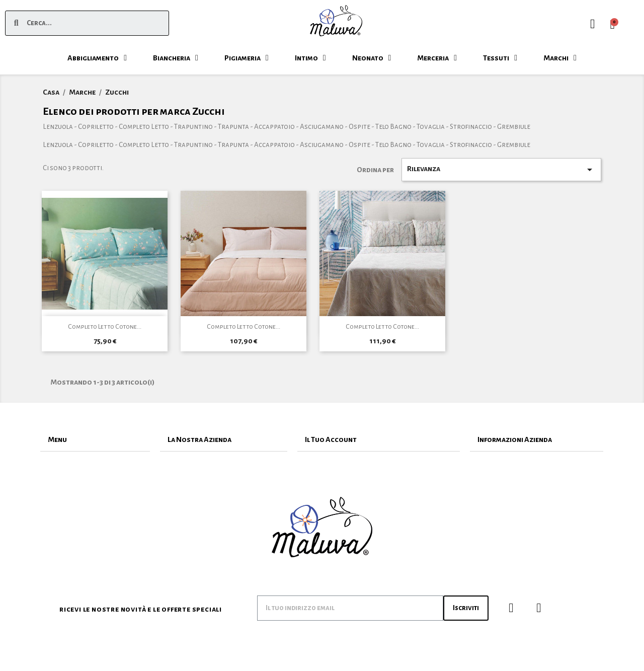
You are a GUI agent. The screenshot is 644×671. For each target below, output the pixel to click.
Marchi (560, 58)
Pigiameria (247, 58)
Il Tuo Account (331, 439)
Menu (57, 439)
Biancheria (176, 58)
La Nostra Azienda (199, 439)
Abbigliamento (97, 58)
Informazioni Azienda (515, 439)
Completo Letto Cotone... (105, 327)
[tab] (95, 440)
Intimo (310, 58)
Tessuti (500, 58)
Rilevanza (502, 170)
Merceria (437, 58)
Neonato (372, 58)
